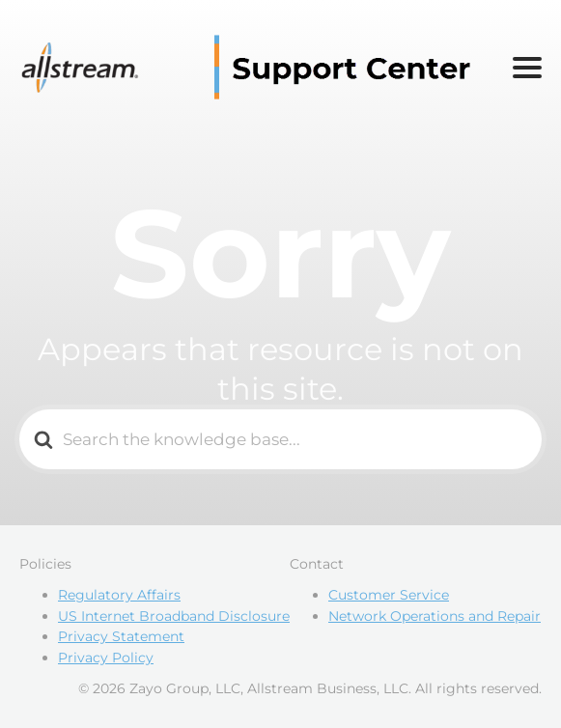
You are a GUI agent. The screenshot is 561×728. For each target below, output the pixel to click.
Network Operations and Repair (435, 616)
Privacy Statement (121, 636)
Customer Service (389, 595)
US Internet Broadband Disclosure (174, 616)
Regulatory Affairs (119, 595)
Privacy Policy (106, 658)
